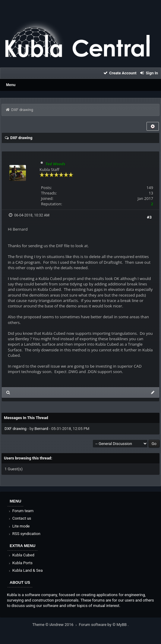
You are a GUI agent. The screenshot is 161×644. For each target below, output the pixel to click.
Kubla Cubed (21, 555)
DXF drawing (16, 429)
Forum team (21, 511)
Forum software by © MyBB (103, 625)
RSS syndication (24, 534)
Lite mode (19, 526)
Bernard (41, 429)
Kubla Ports (20, 563)
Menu (11, 85)
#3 (149, 217)
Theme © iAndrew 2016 (55, 625)
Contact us (19, 518)
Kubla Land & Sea (25, 570)
